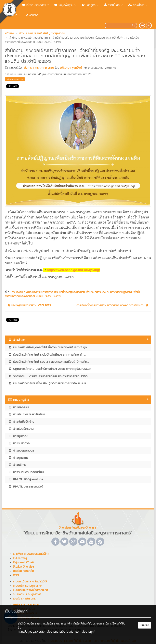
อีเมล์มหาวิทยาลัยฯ (23, 567)
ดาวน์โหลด (114, 5)
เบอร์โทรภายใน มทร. (24, 599)
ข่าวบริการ (17, 465)
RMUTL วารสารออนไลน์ (26, 486)
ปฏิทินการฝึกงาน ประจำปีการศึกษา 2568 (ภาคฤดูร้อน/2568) (49, 369)
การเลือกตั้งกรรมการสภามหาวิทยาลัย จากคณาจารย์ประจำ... (112, 305)
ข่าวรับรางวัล (19, 443)
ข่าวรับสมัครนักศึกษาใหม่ (26, 472)
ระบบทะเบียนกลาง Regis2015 (30, 582)
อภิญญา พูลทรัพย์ (71, 68)
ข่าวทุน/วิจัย (18, 436)
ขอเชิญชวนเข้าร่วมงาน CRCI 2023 (29, 305)
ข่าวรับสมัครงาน (21, 429)
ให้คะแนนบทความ (15, 79)
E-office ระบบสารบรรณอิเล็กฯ (31, 554)
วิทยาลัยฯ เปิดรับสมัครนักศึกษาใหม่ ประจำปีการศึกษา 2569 (48, 376)
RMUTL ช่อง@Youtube (26, 479)
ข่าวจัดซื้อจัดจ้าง (21, 422)
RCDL (16, 575)
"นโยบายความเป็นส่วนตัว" (60, 632)
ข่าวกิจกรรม (18, 407)
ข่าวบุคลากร (18, 458)
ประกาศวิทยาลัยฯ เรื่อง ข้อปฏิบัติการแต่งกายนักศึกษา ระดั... (48, 383)
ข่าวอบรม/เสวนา (21, 450)
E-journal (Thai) (23, 562)
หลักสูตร (90, 5)
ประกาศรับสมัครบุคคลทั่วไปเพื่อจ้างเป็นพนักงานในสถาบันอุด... (48, 347)
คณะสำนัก (138, 5)
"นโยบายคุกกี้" (88, 632)
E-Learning (20, 558)
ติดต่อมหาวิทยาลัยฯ (24, 571)
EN (149, 25)
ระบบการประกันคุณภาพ (27, 594)
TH (142, 25)
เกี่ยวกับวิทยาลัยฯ (36, 5)
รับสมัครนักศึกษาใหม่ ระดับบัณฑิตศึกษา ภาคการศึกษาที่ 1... (47, 355)
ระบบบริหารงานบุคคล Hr (27, 586)
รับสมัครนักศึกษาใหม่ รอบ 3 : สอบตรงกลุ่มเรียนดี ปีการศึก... (48, 362)
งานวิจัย (32, 15)
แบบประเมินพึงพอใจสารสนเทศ (30, 590)
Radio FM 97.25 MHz (26, 605)
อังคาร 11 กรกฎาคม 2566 (39, 68)
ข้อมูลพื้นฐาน (66, 5)
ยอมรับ (145, 625)
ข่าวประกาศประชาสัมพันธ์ (26, 414)
